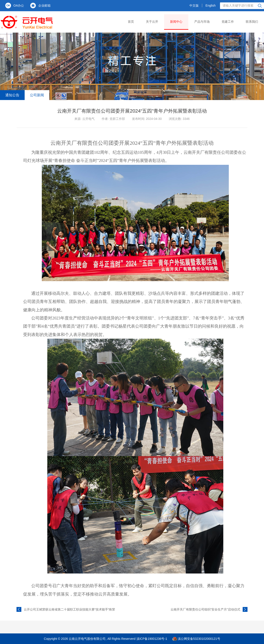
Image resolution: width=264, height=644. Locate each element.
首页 (131, 22)
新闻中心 (176, 22)
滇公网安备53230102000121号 (199, 639)
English (211, 6)
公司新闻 (37, 95)
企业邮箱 (44, 6)
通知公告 (12, 95)
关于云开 (152, 22)
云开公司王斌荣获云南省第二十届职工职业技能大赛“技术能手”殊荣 (69, 609)
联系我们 (252, 22)
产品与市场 (202, 22)
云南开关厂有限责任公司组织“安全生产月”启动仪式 (205, 609)
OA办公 (19, 6)
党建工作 (228, 22)
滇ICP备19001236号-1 (152, 639)
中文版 (194, 6)
